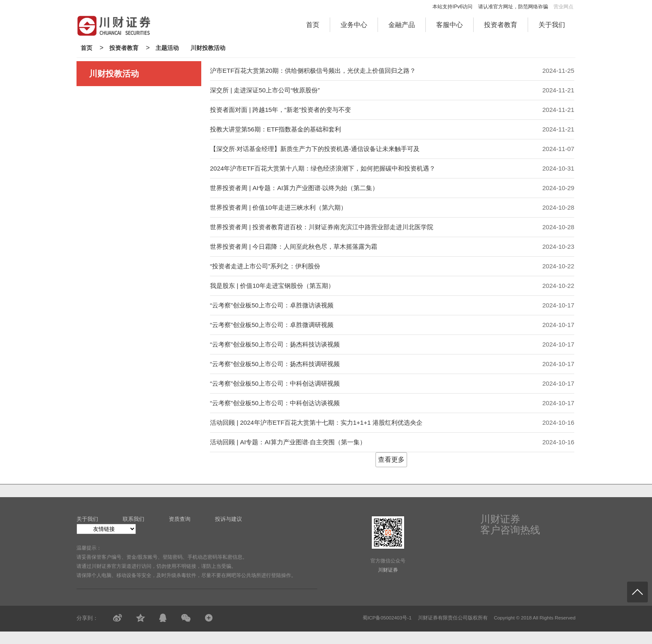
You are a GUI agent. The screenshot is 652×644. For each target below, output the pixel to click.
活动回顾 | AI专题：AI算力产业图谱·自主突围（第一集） (288, 442)
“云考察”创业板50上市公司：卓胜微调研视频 (272, 325)
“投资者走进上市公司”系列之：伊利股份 (265, 266)
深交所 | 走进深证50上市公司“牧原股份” (265, 90)
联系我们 (133, 519)
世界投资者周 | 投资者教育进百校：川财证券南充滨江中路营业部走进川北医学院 (322, 227)
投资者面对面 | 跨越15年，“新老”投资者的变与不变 (280, 110)
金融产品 (402, 25)
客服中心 (449, 25)
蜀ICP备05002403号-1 (387, 618)
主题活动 (167, 48)
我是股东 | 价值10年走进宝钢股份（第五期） (272, 286)
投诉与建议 (228, 519)
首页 (313, 25)
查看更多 (391, 459)
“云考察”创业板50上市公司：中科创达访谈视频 (275, 403)
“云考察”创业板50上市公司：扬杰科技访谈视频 (275, 344)
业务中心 (354, 25)
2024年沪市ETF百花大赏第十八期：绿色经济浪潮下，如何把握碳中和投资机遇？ (323, 168)
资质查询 (180, 519)
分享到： (87, 618)
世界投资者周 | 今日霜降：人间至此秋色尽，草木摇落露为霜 (294, 246)
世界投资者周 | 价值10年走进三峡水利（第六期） (278, 207)
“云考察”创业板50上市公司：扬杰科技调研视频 (275, 364)
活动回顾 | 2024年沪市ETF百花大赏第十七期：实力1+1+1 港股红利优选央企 (316, 422)
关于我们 (552, 25)
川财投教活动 (208, 48)
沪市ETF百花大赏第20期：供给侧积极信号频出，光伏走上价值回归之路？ (313, 71)
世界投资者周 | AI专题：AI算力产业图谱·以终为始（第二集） (294, 188)
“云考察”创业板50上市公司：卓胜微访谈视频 (272, 305)
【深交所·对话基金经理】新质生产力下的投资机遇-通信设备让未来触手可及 (315, 149)
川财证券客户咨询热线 (510, 525)
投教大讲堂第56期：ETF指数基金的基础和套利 (275, 129)
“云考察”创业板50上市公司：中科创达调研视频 (275, 383)
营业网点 (563, 7)
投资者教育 (501, 25)
